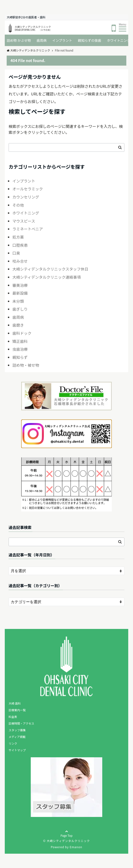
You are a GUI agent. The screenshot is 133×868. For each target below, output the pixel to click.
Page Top (67, 837)
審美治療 (20, 285)
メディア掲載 (17, 737)
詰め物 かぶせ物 (19, 40)
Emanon (76, 847)
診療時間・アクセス (21, 723)
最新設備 (20, 293)
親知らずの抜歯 (90, 40)
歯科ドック (22, 333)
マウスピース (24, 221)
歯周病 (41, 40)
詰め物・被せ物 (26, 365)
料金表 (13, 717)
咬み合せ (20, 261)
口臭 (16, 253)
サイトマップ (17, 750)
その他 (18, 205)
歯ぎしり (20, 309)
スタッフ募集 (17, 730)
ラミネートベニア (28, 229)
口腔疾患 (20, 245)
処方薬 (18, 237)
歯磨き (18, 325)
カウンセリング (26, 197)
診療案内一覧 (17, 710)
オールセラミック (28, 189)
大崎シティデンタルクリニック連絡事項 (47, 277)
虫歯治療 (20, 349)
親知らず (20, 357)
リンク (13, 743)
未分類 (18, 301)
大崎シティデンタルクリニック (28, 50)
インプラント (62, 40)
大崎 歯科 (15, 703)
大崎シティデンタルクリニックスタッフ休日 (50, 269)
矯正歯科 (20, 341)
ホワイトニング (26, 213)
